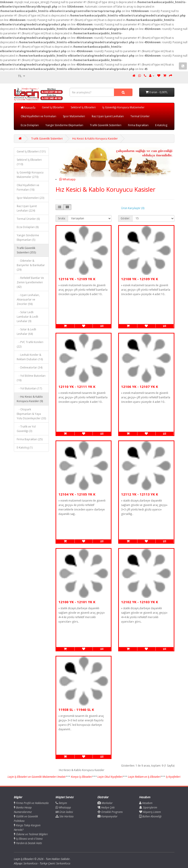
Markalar (105, 803)
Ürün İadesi (64, 812)
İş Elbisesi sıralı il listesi (28, 839)
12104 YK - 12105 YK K (77, 494)
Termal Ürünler (140, 116)
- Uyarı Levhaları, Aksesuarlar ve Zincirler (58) (28, 299)
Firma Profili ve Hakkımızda (31, 803)
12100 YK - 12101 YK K (77, 602)
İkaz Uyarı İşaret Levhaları (108, 116)
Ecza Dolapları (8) (28, 227)
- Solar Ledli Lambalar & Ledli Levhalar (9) (27, 317)
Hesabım (146, 803)
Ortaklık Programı (110, 812)
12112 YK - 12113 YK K (140, 494)
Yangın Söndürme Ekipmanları (64, 125)
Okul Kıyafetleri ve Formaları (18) (28, 187)
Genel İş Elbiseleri (53, 107)
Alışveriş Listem (150, 812)
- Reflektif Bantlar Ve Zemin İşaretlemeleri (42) (30, 282)
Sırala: (62, 218)
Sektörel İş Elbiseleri (83, 107)
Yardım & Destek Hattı (28, 843)
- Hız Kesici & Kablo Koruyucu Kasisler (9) (30, 399)
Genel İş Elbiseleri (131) (31, 151)
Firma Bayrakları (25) (30, 439)
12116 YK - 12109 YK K (77, 279)
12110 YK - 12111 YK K (77, 387)
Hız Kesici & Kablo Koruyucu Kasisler (95, 139)
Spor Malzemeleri (74, 116)
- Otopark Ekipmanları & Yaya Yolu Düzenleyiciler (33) (31, 414)
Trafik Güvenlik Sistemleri (106, 125)
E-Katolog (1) (25, 447)
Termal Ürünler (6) (28, 219)
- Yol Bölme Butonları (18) (31, 378)
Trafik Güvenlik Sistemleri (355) (26, 250)
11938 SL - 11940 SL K (76, 710)
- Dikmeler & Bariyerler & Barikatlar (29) (31, 265)
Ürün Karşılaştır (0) (133, 208)
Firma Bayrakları (138, 125)
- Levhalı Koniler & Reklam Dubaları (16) (30, 357)
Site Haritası (65, 816)
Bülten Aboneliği (150, 816)
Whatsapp (67, 179)
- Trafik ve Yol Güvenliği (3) (26, 429)
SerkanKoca (63, 863)
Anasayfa (30, 107)
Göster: (125, 218)
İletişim (61, 803)
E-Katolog (161, 125)
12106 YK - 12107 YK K (140, 387)
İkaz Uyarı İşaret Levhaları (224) (27, 208)
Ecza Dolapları (30, 125)
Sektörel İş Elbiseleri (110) (29, 162)
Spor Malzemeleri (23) (30, 198)
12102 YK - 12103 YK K (140, 602)
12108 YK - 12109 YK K (140, 279)
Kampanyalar (107, 816)
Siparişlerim (148, 807)
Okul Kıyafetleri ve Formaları (38, 116)
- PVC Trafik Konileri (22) (30, 344)
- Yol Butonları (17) (29, 388)
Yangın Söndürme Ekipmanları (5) (28, 238)
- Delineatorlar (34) (30, 367)
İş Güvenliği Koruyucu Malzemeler (123, 107)
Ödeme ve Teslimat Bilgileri (31, 834)
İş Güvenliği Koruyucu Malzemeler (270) (30, 175)
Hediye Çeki (106, 807)
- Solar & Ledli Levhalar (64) (26, 332)
